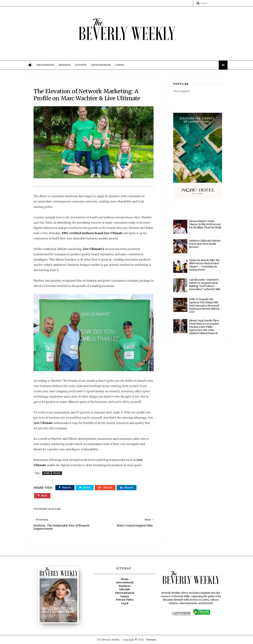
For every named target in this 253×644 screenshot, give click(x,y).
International (45, 65)
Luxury (120, 65)
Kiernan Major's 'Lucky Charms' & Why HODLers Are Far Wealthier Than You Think (205, 224)
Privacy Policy (125, 600)
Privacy (151, 640)
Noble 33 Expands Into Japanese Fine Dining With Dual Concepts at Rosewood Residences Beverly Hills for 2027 (204, 306)
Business (65, 65)
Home (125, 579)
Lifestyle (81, 65)
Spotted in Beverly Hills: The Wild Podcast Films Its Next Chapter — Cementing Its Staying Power (204, 265)
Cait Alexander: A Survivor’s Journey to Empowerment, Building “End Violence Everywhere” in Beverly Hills (205, 285)
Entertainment (101, 65)
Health (47, 473)
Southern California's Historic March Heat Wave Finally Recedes (205, 244)
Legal (125, 603)
